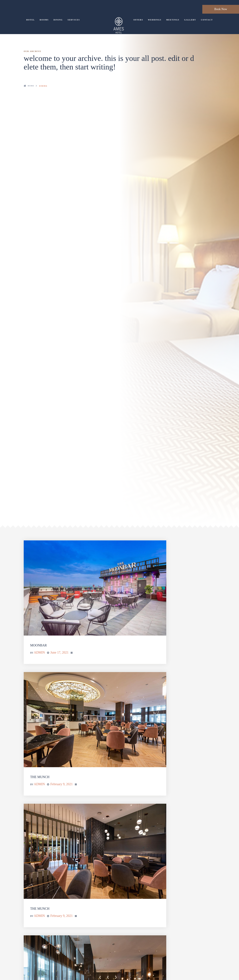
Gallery (190, 20)
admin (39, 652)
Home (31, 86)
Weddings (155, 20)
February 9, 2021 (61, 784)
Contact (207, 20)
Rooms (44, 20)
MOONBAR (38, 645)
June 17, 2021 (59, 652)
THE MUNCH (40, 777)
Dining (58, 20)
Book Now (221, 9)
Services (74, 20)
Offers (138, 20)
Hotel (30, 20)
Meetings (173, 20)
